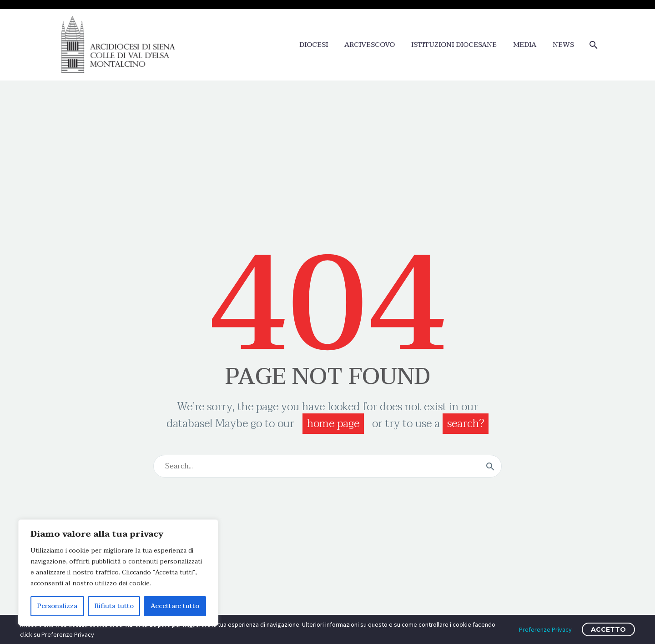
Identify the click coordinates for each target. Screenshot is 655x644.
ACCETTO (608, 629)
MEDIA (525, 45)
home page (333, 424)
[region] (118, 573)
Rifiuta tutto (114, 606)
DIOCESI (314, 45)
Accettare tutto (175, 606)
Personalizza (57, 606)
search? (466, 424)
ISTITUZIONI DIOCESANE (454, 45)
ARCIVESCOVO (370, 45)
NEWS (563, 45)
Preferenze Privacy (545, 629)
